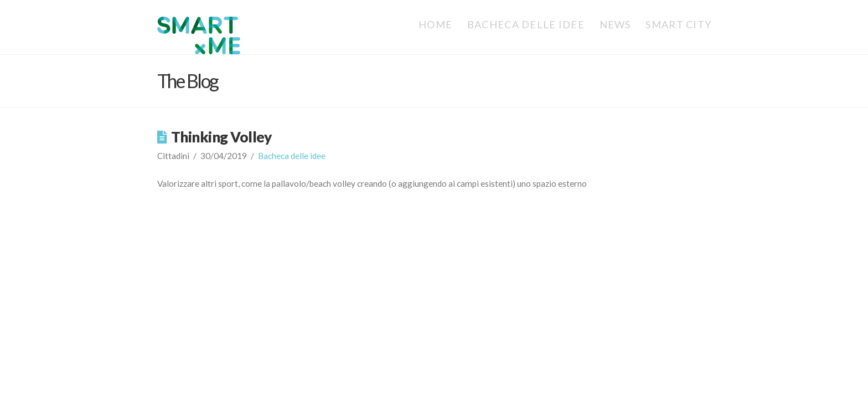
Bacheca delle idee (292, 156)
